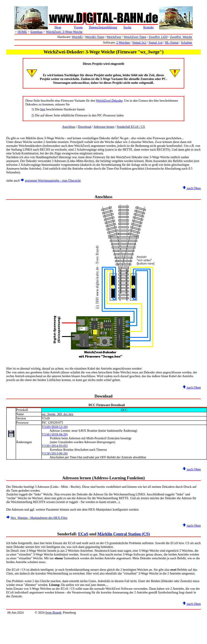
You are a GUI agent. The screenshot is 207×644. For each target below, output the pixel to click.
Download (85, 127)
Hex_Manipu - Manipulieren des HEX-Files (39, 518)
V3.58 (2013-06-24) (55, 453)
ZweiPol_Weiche (181, 37)
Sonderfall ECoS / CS (131, 127)
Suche (127, 27)
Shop (58, 27)
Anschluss (69, 127)
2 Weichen (123, 42)
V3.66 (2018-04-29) (55, 434)
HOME (22, 32)
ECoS (83, 534)
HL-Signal (172, 42)
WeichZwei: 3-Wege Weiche (64, 32)
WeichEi (77, 37)
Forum (78, 27)
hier (43, 109)
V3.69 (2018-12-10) (55, 427)
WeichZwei (114, 37)
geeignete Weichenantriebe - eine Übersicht (53, 181)
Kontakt (148, 27)
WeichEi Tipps (95, 37)
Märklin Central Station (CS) (124, 534)
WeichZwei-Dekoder (109, 101)
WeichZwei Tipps (135, 37)
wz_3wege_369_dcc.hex (58, 414)
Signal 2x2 (139, 42)
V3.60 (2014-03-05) (55, 446)
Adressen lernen (104, 127)
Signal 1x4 (155, 42)
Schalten (186, 42)
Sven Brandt (53, 612)
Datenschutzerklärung (103, 27)
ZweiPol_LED (158, 37)
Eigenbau (36, 32)
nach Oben (192, 188)
